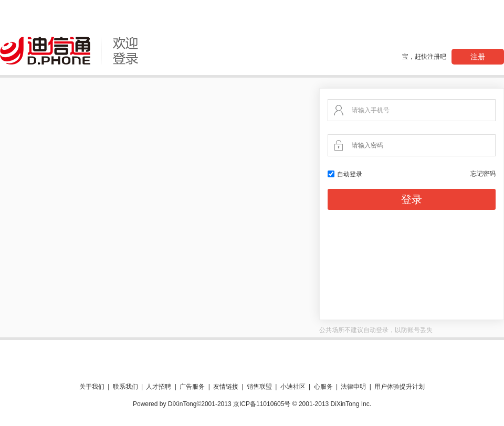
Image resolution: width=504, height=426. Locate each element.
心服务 (323, 387)
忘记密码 (483, 174)
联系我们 (125, 387)
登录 (412, 199)
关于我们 (92, 387)
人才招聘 (159, 387)
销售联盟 (259, 387)
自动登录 (345, 174)
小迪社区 (293, 387)
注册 (478, 57)
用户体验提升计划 (400, 387)
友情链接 (226, 387)
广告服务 (192, 387)
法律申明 (353, 387)
